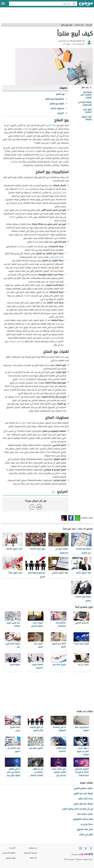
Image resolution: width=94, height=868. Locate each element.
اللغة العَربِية (51, 125)
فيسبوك (71, 518)
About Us (33, 858)
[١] (34, 142)
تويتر (64, 518)
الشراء (26, 129)
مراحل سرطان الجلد (85, 814)
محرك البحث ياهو (86, 799)
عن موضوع (33, 848)
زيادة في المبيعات (16, 341)
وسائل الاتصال (24, 189)
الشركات (22, 379)
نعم (39, 507)
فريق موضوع (11, 858)
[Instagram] (81, 848)
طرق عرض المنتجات (87, 111)
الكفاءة (27, 296)
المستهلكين (23, 246)
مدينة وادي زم (87, 824)
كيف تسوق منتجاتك (87, 118)
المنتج (55, 148)
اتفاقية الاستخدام (9, 853)
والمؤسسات (30, 151)
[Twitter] (86, 848)
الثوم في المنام (86, 834)
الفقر (25, 217)
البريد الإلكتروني (59, 193)
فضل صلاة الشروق (85, 829)
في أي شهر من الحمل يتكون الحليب (77, 809)
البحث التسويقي (57, 257)
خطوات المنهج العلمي (83, 788)
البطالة (12, 217)
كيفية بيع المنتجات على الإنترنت (86, 95)
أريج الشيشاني (64, 41)
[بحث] (74, 4)
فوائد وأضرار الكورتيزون (83, 819)
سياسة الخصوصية (30, 853)
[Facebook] (91, 848)
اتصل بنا (12, 848)
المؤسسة (22, 423)
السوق (42, 155)
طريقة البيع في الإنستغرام (85, 103)
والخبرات (14, 162)
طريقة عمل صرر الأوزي (83, 793)
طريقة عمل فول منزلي (83, 804)
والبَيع (23, 136)
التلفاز (17, 397)
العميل (53, 338)
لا (32, 507)
